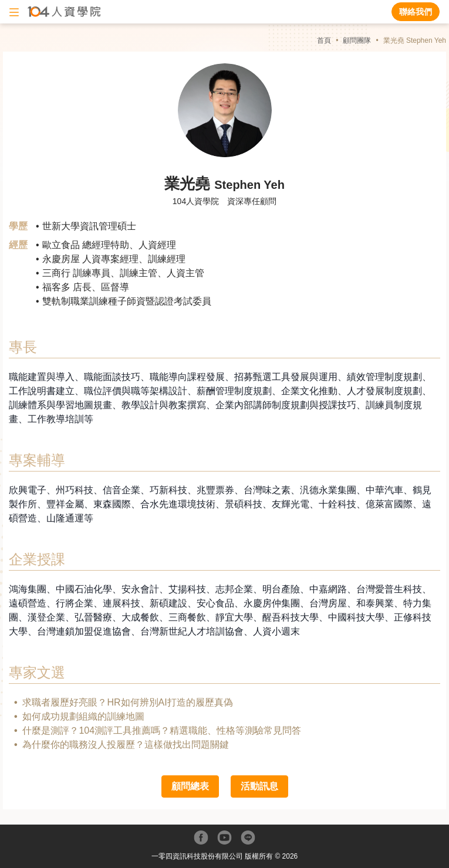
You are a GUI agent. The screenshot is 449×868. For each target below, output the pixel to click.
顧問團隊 (357, 40)
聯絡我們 (416, 12)
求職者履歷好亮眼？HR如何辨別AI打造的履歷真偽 (127, 702)
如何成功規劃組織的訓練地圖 (83, 716)
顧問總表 (190, 786)
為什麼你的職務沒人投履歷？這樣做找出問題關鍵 (126, 745)
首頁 (324, 40)
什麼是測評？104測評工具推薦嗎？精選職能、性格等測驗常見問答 (162, 730)
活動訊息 (259, 786)
